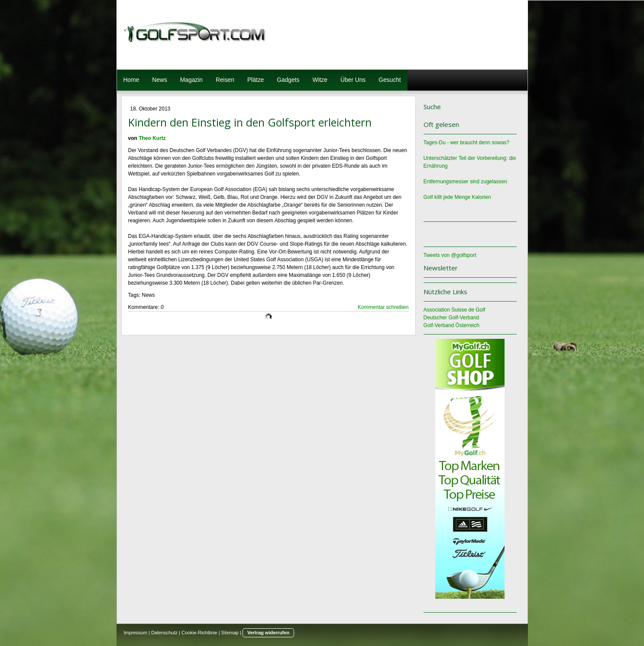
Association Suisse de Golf (455, 310)
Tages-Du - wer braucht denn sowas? (467, 143)
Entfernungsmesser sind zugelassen (465, 182)
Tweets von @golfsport (450, 255)
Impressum (136, 633)
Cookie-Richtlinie (199, 633)
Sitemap (230, 633)
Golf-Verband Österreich (451, 325)
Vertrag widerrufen (268, 633)
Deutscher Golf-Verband (451, 318)
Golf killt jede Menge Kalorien (457, 197)
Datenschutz (164, 633)
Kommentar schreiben (383, 307)
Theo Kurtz (152, 138)
